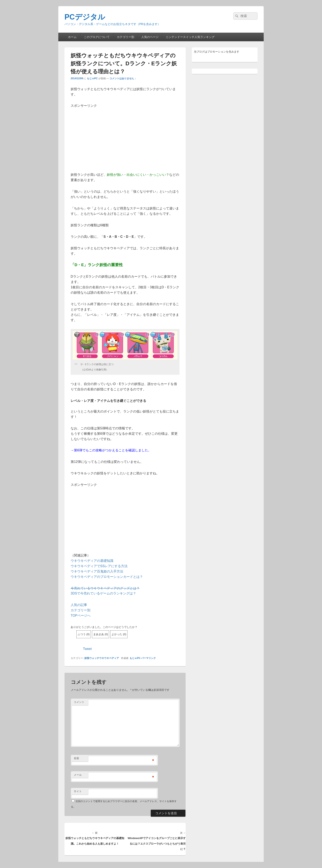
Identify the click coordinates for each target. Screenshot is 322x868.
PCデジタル (85, 17)
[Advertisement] (125, 137)
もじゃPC (92, 78)
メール (78, 775)
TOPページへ (81, 616)
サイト (78, 791)
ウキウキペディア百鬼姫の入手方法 (97, 571)
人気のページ (150, 37)
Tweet (87, 649)
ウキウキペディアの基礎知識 (92, 561)
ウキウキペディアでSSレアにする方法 (99, 566)
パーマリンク (148, 658)
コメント (79, 702)
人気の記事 (79, 605)
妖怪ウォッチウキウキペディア (102, 658)
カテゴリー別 (125, 37)
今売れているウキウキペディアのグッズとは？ (105, 588)
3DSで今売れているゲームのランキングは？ (103, 593)
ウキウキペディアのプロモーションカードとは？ (107, 577)
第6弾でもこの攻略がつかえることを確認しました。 (113, 450)
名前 (76, 758)
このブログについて (97, 37)
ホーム (72, 37)
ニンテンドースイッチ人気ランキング (190, 37)
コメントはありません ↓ (123, 78)
